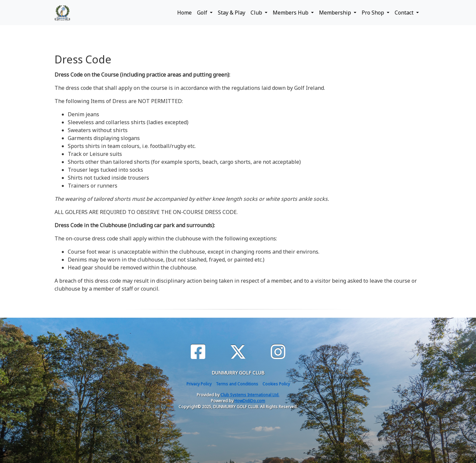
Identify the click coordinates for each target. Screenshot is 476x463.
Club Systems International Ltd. (250, 395)
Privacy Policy (199, 384)
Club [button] (257, 13)
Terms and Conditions (237, 384)
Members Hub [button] (291, 13)
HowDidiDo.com (250, 401)
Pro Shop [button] (374, 13)
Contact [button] (405, 13)
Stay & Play (232, 13)
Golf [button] (203, 13)
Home (184, 13)
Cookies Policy (276, 384)
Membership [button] (336, 13)
